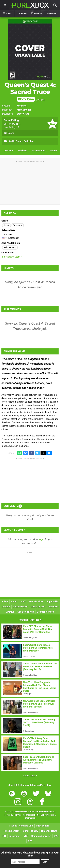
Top (5, 601)
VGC (26, 836)
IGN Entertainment (46, 812)
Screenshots (39, 151)
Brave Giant (23, 114)
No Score (9, 133)
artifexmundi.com (12, 257)
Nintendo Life (26, 826)
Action (6, 225)
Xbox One (22, 106)
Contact (6, 607)
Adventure (18, 225)
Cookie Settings (26, 612)
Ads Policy (53, 607)
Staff (23, 601)
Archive (10, 612)
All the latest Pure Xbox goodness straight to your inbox (30, 854)
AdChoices (28, 815)
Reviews (23, 151)
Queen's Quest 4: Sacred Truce (30, 92)
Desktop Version (45, 612)
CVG (56, 836)
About (14, 601)
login (41, 539)
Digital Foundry (30, 831)
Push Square (43, 826)
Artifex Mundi (24, 110)
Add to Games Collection (19, 141)
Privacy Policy (20, 607)
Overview (8, 151)
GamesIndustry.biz (41, 836)
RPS (30, 841)
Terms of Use (38, 607)
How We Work (36, 601)
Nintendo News (49, 831)
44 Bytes (17, 815)
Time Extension (11, 831)
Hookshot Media (19, 812)
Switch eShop (10, 247)
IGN (4, 836)
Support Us (52, 601)
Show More (30, 776)
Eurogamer (15, 836)
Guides (54, 151)
